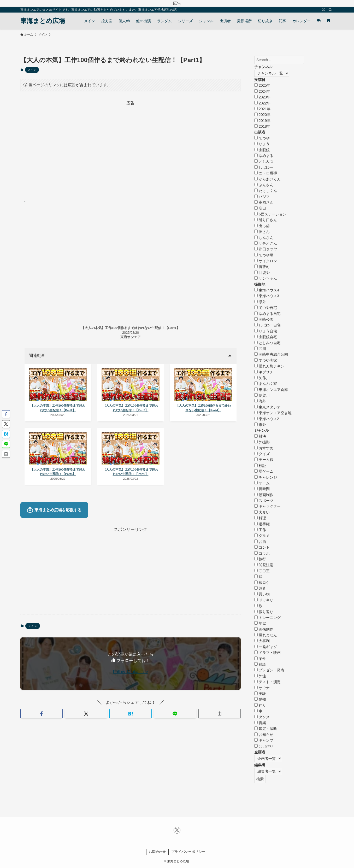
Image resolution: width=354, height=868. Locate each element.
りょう (262, 144)
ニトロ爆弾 (266, 173)
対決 (260, 436)
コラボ (262, 553)
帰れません (266, 635)
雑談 (260, 664)
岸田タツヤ (266, 249)
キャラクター (267, 506)
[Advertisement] (131, 143)
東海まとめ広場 (43, 21)
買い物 (262, 594)
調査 (260, 588)
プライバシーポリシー (188, 852)
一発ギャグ (266, 647)
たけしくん (266, 191)
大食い (262, 512)
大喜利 (262, 641)
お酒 (260, 542)
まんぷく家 (266, 384)
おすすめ (264, 448)
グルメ (262, 536)
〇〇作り (264, 746)
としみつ (264, 161)
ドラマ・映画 (267, 653)
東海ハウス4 (267, 290)
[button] (42, 732)
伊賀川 (262, 395)
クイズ (262, 454)
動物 (260, 699)
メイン (32, 70)
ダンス (262, 717)
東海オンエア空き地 (273, 413)
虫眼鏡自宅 (266, 337)
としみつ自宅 (267, 343)
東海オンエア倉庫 (271, 390)
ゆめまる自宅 (267, 314)
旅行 (260, 559)
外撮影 (262, 442)
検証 (260, 466)
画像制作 (264, 629)
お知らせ (264, 735)
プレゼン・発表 (269, 670)
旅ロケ (262, 583)
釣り (260, 705)
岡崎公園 (264, 319)
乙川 (260, 349)
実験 (260, 694)
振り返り (264, 612)
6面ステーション (270, 214)
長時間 (262, 489)
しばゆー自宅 (267, 325)
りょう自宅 (266, 331)
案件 (260, 659)
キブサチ (264, 372)
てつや (262, 138)
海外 (260, 401)
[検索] (330, 10)
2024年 (262, 91)
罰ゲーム (264, 471)
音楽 (260, 723)
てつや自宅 (266, 308)
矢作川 (262, 378)
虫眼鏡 (262, 150)
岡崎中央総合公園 (271, 354)
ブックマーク (42, 202)
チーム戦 (264, 460)
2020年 (262, 115)
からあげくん (267, 179)
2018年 (262, 126)
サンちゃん (266, 278)
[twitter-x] (323, 10)
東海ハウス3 (267, 296)
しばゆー (264, 167)
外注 (260, 676)
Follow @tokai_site (131, 690)
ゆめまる (264, 156)
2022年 (262, 103)
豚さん (262, 232)
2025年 (262, 85)
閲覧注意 (264, 565)
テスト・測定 (267, 682)
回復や (262, 273)
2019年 (262, 121)
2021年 (262, 109)
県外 (260, 302)
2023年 (262, 97)
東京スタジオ (267, 407)
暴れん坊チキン (269, 366)
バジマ (262, 197)
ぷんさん (264, 185)
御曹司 (262, 267)
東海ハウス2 (267, 419)
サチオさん (266, 243)
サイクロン (266, 261)
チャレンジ (266, 477)
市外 (260, 425)
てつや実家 (266, 360)
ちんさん (264, 238)
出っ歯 (262, 226)
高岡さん (264, 202)
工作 (260, 530)
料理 (260, 518)
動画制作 (264, 495)
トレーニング (267, 618)
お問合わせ (157, 852)
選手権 (262, 524)
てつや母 (264, 255)
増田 (260, 208)
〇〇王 (262, 571)
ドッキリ (264, 600)
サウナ (262, 688)
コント (262, 547)
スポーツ (264, 501)
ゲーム (262, 483)
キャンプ (264, 740)
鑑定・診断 (266, 729)
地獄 (260, 623)
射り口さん (266, 220)
